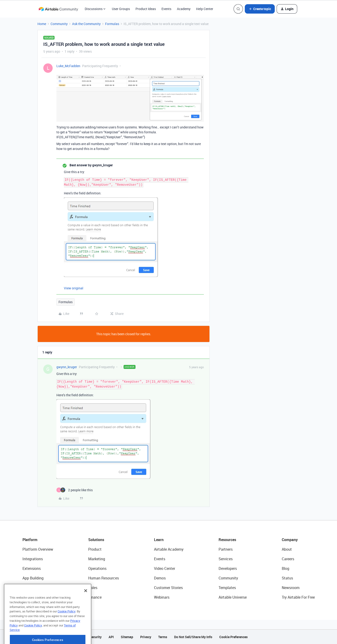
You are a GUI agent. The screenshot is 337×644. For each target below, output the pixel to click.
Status (287, 578)
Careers (288, 559)
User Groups (121, 9)
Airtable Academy (169, 549)
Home (42, 24)
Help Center (205, 9)
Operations (97, 568)
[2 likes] (75, 490)
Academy (184, 9)
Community (59, 24)
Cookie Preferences (233, 637)
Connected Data (36, 597)
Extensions (32, 568)
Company (290, 540)
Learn (159, 540)
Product (95, 549)
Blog (286, 568)
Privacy (146, 637)
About (287, 549)
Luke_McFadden (68, 66)
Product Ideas (146, 9)
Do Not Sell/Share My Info (193, 637)
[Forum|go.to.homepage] (58, 9)
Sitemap (127, 637)
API (111, 637)
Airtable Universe (233, 597)
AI (24, 588)
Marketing (97, 559)
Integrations (33, 559)
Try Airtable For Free (298, 597)
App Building (33, 578)
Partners (226, 549)
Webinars (162, 597)
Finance (95, 597)
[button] (260, 9)
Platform (30, 540)
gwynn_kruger (67, 367)
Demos (160, 578)
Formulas (112, 24)
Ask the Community (86, 24)
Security (95, 637)
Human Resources (104, 578)
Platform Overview (38, 549)
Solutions (96, 540)
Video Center (165, 568)
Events (166, 9)
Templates (227, 588)
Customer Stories (168, 588)
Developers (228, 568)
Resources (227, 540)
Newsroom (291, 588)
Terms (163, 637)
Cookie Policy (66, 626)
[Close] (86, 606)
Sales (93, 588)
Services (226, 559)
